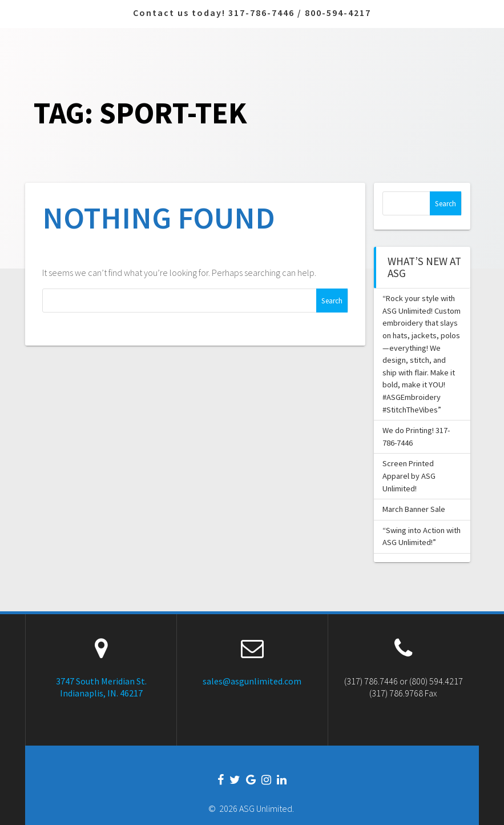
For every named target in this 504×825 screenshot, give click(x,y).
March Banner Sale (414, 509)
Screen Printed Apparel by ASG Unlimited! (409, 476)
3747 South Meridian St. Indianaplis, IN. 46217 (101, 687)
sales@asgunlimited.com (252, 681)
